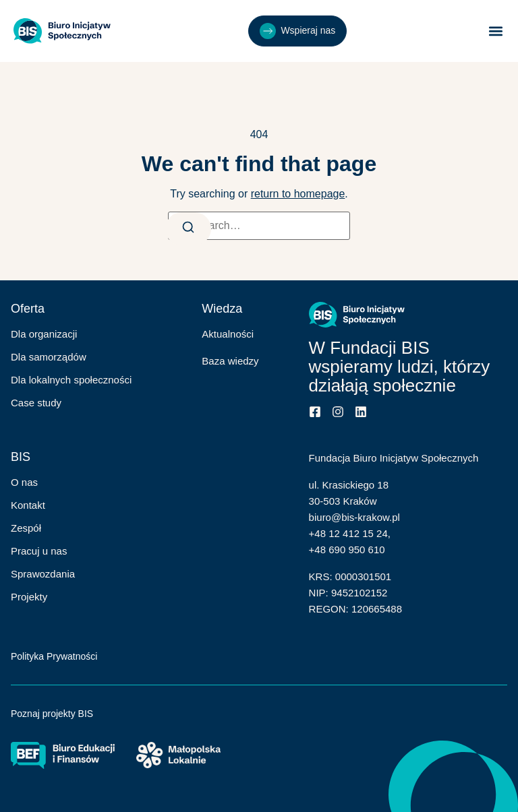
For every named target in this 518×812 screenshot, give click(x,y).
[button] (496, 31)
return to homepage (298, 194)
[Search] (188, 229)
